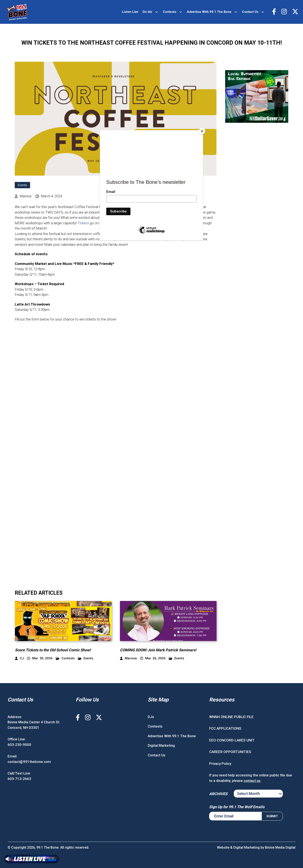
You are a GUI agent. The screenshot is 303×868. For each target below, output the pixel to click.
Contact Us (250, 12)
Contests (170, 12)
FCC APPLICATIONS (225, 728)
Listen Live (130, 12)
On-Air (147, 12)
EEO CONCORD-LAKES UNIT (232, 740)
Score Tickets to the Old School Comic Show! (53, 650)
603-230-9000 (19, 745)
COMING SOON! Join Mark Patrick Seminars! (158, 650)
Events (22, 185)
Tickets (83, 223)
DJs (151, 717)
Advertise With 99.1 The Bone (209, 12)
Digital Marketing (161, 745)
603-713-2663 (19, 779)
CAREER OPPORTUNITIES (230, 752)
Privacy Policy (220, 764)
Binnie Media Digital (280, 847)
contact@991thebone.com (29, 762)
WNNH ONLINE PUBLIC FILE (231, 717)
